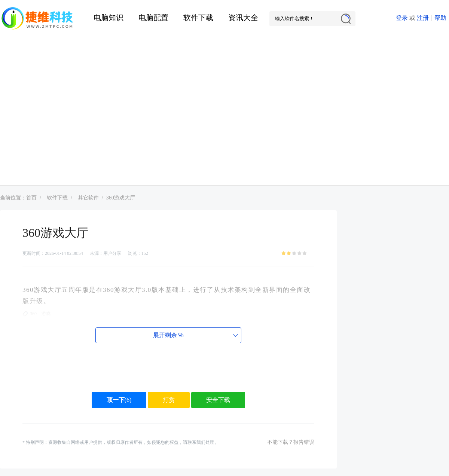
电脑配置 (153, 18)
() (119, 400)
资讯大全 (243, 18)
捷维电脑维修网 (37, 19)
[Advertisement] (70, 111)
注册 (423, 18)
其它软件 (88, 198)
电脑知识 (109, 18)
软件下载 (198, 18)
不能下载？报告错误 (291, 442)
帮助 (440, 18)
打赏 (169, 400)
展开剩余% (168, 335)
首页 (31, 198)
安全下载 (218, 400)
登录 (402, 18)
